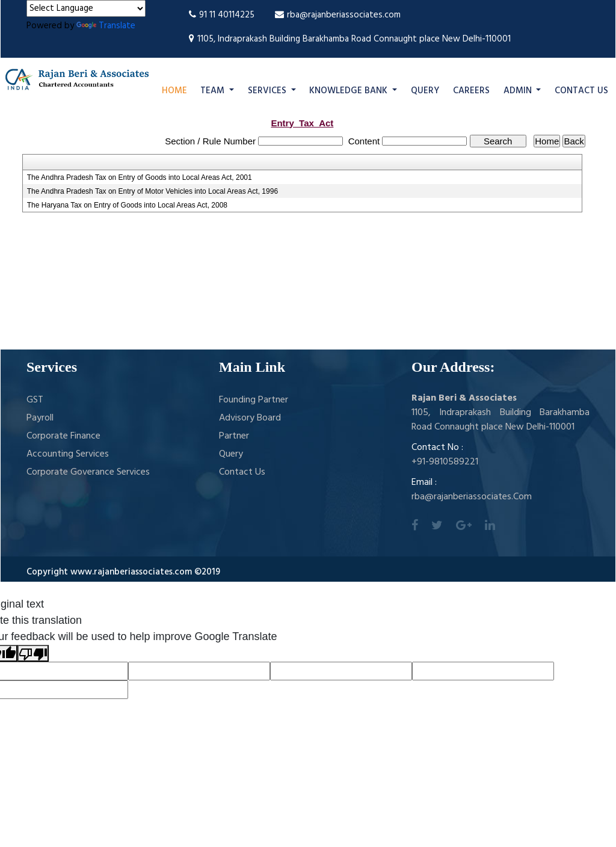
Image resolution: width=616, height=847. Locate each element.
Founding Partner (254, 400)
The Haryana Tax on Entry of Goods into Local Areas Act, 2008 (127, 205)
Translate (106, 26)
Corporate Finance (63, 436)
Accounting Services (68, 454)
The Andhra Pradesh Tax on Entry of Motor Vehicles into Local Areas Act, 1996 (152, 191)
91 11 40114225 (222, 15)
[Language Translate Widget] (86, 8)
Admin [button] (519, 91)
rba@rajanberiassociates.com (338, 15)
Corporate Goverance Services (88, 472)
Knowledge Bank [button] (350, 91)
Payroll (40, 418)
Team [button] (214, 91)
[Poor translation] (33, 653)
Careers (471, 91)
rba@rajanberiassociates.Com (472, 497)
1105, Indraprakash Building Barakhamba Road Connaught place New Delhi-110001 (350, 39)
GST (35, 400)
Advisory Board (250, 418)
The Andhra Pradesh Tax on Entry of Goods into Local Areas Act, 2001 (140, 177)
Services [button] (268, 91)
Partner (234, 436)
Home (174, 91)
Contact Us (581, 91)
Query (425, 91)
